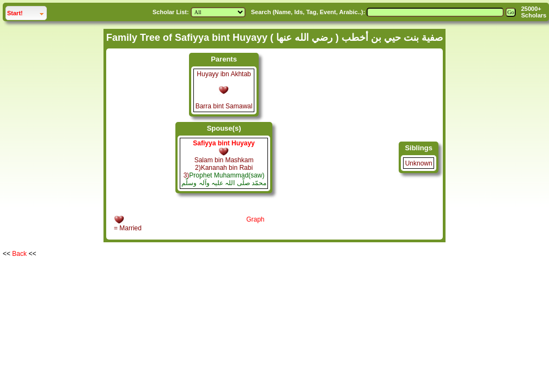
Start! (27, 12)
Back (19, 254)
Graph (255, 219)
